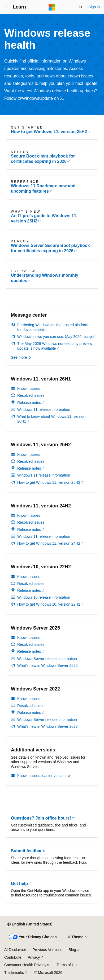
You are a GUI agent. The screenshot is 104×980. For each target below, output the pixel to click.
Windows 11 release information (44, 410)
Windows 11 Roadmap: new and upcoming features (43, 189)
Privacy (34, 957)
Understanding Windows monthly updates (45, 278)
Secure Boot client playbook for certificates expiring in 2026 (43, 159)
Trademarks (14, 973)
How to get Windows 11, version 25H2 (49, 132)
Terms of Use (67, 965)
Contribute (13, 957)
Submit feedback (28, 851)
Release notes (29, 403)
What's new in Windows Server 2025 (47, 665)
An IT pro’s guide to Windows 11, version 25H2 (44, 218)
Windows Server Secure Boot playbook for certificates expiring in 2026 (50, 248)
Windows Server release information (47, 659)
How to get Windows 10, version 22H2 (49, 604)
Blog (72, 950)
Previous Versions (47, 950)
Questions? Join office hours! (41, 818)
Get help (19, 884)
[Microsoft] (52, 7)
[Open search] (81, 7)
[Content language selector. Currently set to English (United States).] (30, 924)
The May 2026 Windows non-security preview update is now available (55, 346)
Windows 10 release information (44, 597)
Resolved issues (31, 395)
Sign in (94, 7)
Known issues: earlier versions (42, 776)
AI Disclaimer (15, 950)
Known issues (29, 388)
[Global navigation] (5, 7)
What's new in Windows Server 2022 (47, 726)
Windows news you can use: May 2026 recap (55, 337)
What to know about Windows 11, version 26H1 (51, 419)
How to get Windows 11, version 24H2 (49, 543)
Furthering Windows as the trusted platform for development (53, 327)
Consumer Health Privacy (25, 965)
